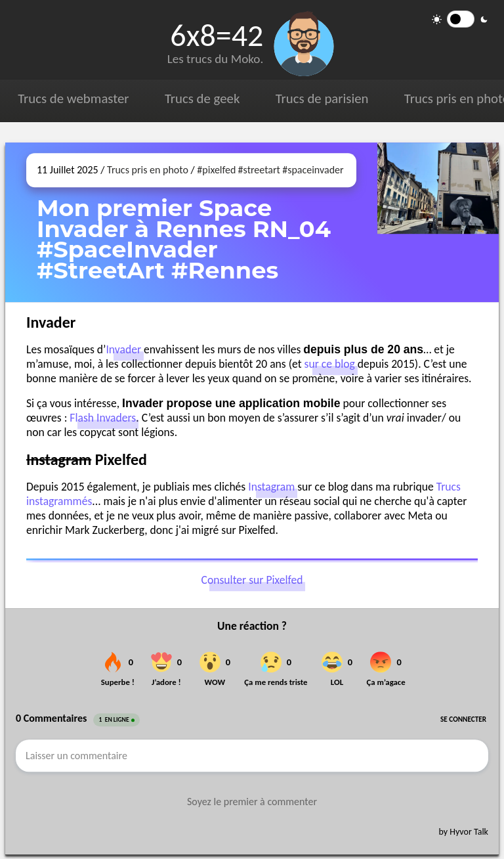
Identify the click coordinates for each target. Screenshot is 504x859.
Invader (123, 349)
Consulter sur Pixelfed (252, 580)
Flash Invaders (103, 418)
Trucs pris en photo (148, 170)
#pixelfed (216, 170)
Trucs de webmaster (73, 99)
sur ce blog (330, 364)
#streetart (259, 170)
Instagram (271, 487)
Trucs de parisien (322, 99)
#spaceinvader (313, 170)
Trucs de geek (202, 99)
